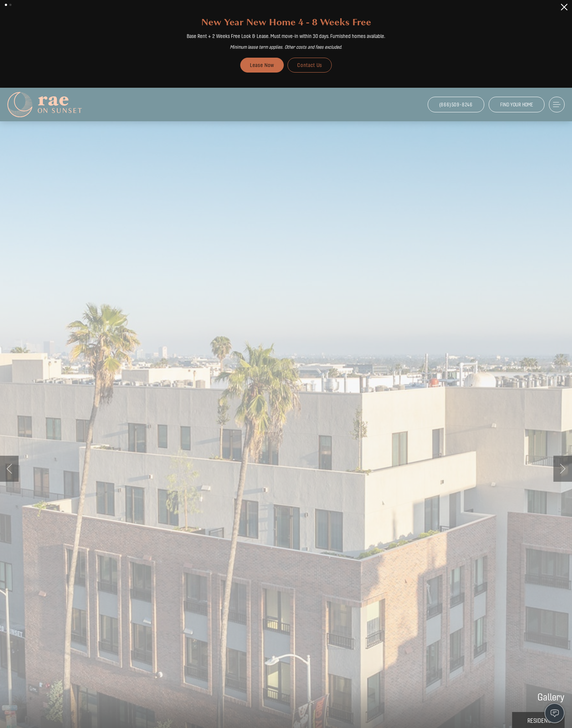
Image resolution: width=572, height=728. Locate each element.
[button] (6, 5)
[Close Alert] (564, 7)
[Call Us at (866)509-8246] (456, 105)
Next (563, 469)
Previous (9, 469)
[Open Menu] (557, 105)
